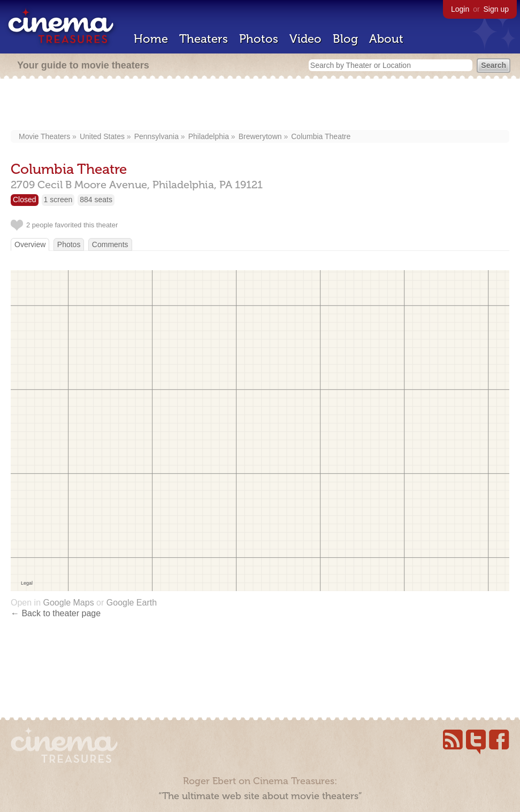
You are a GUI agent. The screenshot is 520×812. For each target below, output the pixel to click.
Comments (110, 244)
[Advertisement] (260, 105)
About (386, 39)
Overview (30, 244)
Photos (259, 39)
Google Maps (68, 603)
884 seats (96, 200)
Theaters (204, 39)
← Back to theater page (56, 613)
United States (102, 136)
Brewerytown (260, 136)
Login (460, 9)
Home (151, 39)
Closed (25, 200)
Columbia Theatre (321, 136)
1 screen (58, 200)
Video (305, 39)
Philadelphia (209, 136)
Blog (345, 39)
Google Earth (132, 603)
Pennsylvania (156, 136)
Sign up (496, 9)
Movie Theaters (44, 136)
